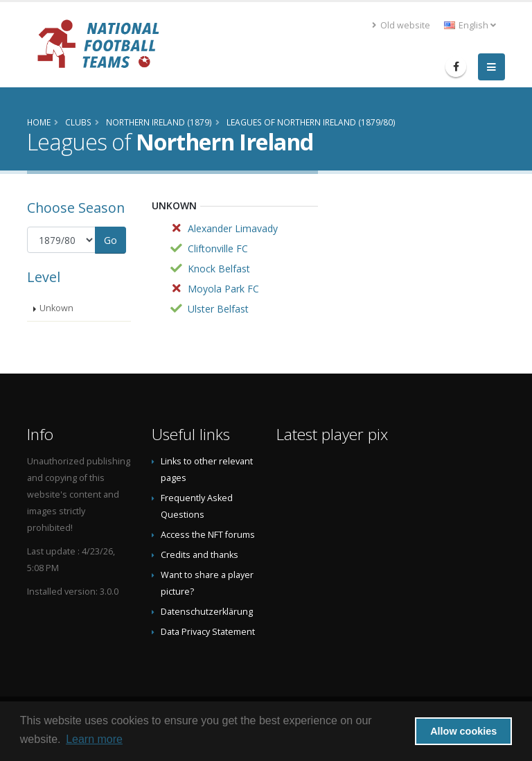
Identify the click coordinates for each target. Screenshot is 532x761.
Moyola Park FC (223, 289)
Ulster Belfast (218, 309)
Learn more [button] (94, 739)
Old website (401, 25)
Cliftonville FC (218, 248)
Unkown (56, 308)
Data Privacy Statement (208, 632)
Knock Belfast (219, 269)
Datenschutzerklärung (207, 612)
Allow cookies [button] (463, 731)
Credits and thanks (199, 555)
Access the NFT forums (208, 535)
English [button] (470, 25)
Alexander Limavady (233, 228)
